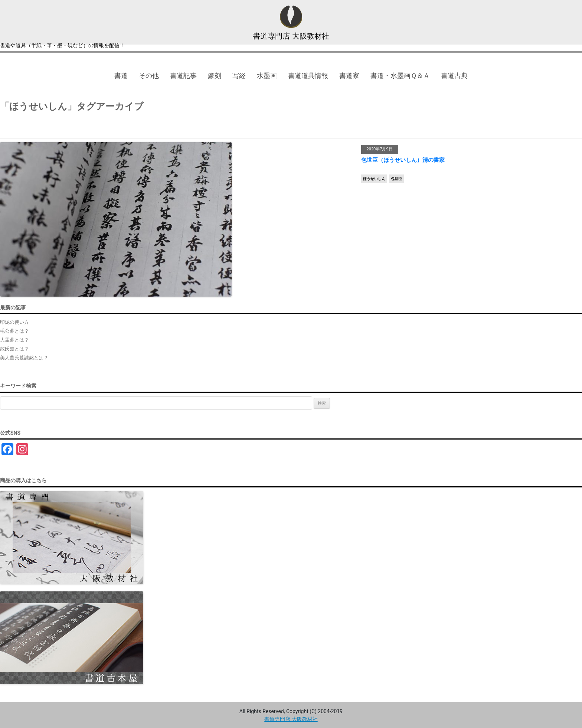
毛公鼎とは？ (14, 331)
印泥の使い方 (14, 322)
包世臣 (396, 179)
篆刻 (215, 76)
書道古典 (454, 76)
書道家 (349, 76)
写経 (239, 76)
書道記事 (183, 76)
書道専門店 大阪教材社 (291, 36)
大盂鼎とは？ (14, 340)
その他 (149, 76)
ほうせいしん (374, 179)
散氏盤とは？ (14, 349)
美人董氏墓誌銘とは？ (24, 358)
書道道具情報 (308, 76)
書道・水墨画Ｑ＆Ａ (400, 76)
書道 (121, 76)
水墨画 (267, 76)
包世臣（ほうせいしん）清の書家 (403, 160)
